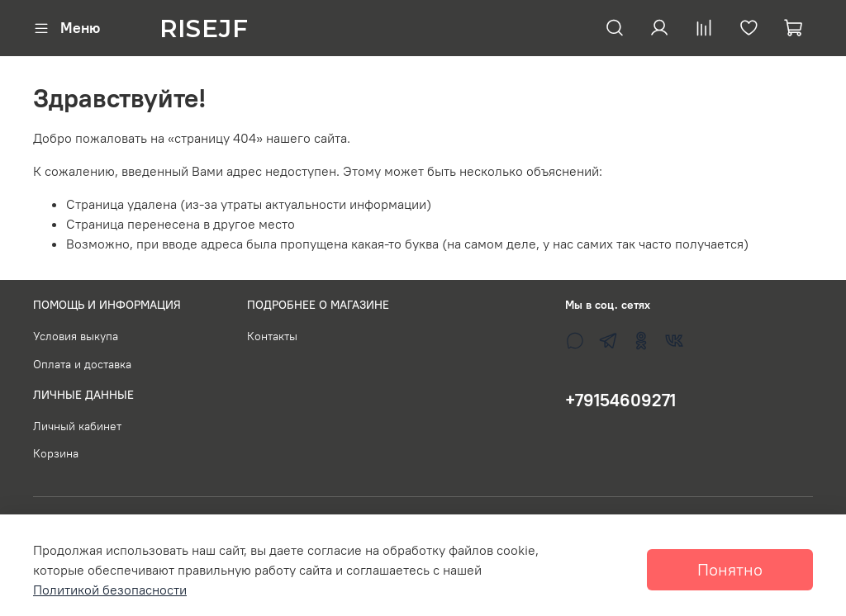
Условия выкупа (76, 336)
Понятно (730, 569)
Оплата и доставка (82, 364)
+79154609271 (620, 400)
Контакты (272, 336)
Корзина (56, 453)
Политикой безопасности (110, 590)
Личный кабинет (77, 426)
